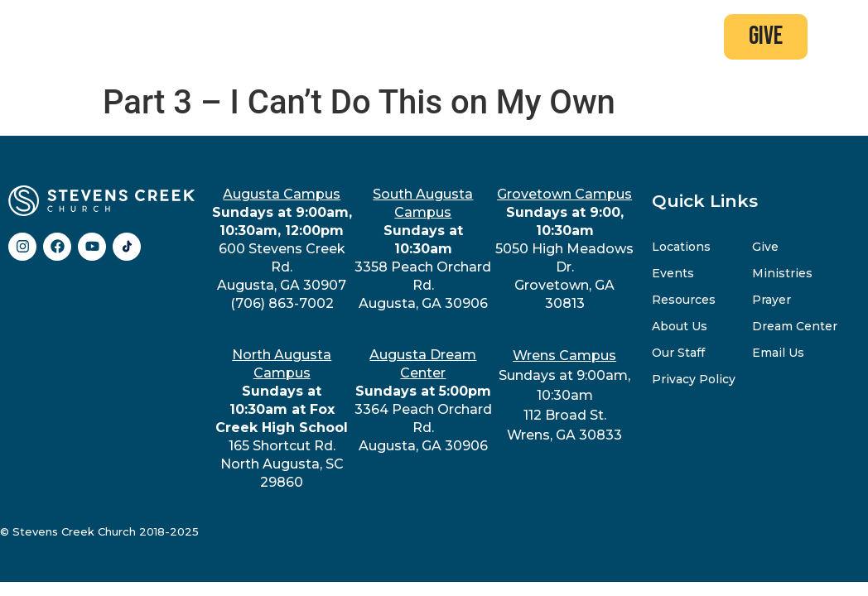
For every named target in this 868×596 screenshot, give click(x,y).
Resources (684, 299)
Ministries (782, 272)
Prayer (772, 299)
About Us (680, 325)
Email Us (778, 352)
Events (673, 272)
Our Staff (678, 352)
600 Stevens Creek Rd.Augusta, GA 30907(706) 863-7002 (282, 248)
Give (765, 246)
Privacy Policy (694, 378)
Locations (681, 246)
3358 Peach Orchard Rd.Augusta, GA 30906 (423, 248)
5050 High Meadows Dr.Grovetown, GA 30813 (564, 248)
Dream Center (795, 325)
